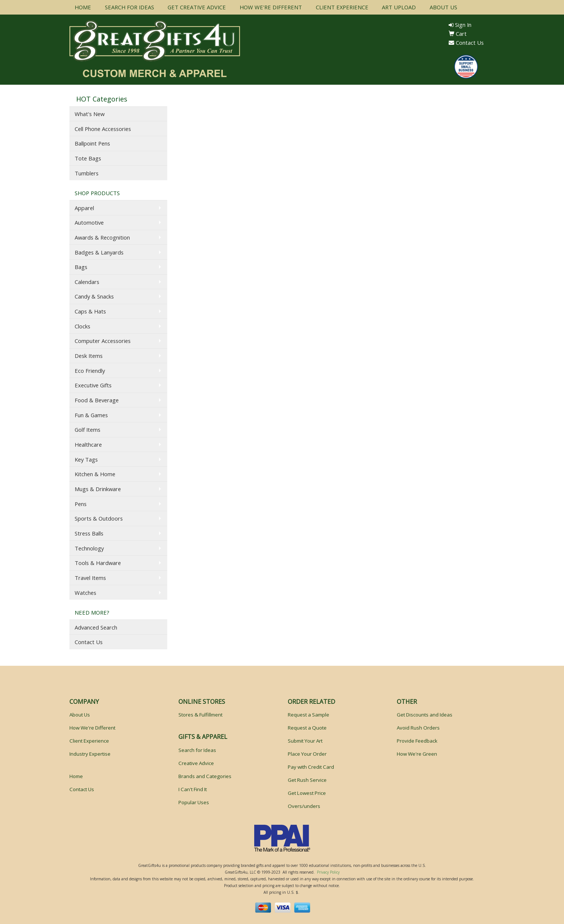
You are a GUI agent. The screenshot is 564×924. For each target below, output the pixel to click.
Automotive (89, 222)
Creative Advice (196, 763)
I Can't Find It (193, 789)
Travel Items (90, 578)
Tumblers (87, 173)
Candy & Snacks (94, 296)
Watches (85, 593)
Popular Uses (194, 802)
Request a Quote (307, 728)
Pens (81, 504)
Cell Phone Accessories (103, 129)
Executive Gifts (93, 385)
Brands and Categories (205, 776)
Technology (89, 548)
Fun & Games (91, 415)
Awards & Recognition (102, 237)
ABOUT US (443, 7)
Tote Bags (88, 158)
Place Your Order (307, 754)
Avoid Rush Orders (418, 728)
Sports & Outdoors (99, 518)
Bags (81, 267)
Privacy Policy (328, 872)
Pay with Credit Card (311, 767)
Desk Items (89, 356)
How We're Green (417, 754)
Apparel (84, 208)
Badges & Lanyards (99, 252)
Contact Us (466, 43)
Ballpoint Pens (92, 143)
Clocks (82, 326)
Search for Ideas (197, 750)
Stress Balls (89, 533)
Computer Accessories (103, 341)
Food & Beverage (97, 400)
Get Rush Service (307, 780)
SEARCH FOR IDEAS (130, 7)
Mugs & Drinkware (98, 489)
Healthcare (88, 444)
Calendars (87, 282)
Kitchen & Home (95, 474)
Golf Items (88, 430)
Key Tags (86, 459)
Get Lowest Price (307, 793)
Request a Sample (309, 715)
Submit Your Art (305, 741)
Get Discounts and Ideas (425, 715)
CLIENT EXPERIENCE (342, 7)
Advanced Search (96, 627)
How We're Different (92, 728)
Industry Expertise (90, 754)
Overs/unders (304, 806)
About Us (80, 715)
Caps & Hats (90, 311)
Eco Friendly (90, 371)
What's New (90, 114)
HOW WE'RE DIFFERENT (271, 7)
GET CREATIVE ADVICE (197, 7)
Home (76, 776)
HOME (83, 7)
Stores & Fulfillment (200, 715)
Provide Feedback (417, 741)
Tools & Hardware (98, 563)
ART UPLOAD (399, 7)
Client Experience (89, 741)
